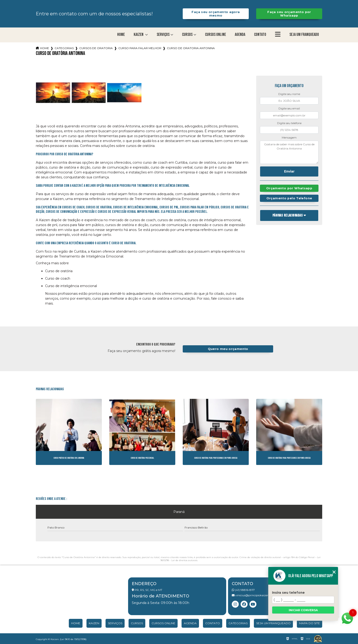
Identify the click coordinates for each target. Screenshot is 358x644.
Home (121, 35)
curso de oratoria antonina (191, 48)
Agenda (240, 35)
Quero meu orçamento (228, 349)
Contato (260, 35)
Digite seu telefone (289, 123)
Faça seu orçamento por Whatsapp (289, 14)
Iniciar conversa (303, 610)
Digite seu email (289, 108)
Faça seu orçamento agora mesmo (216, 14)
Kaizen (139, 35)
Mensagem (289, 137)
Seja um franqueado (304, 35)
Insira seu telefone (288, 593)
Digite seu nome (289, 94)
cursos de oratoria (96, 48)
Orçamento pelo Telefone (289, 198)
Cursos (187, 35)
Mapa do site (310, 623)
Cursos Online (215, 35)
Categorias (64, 48)
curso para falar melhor (140, 48)
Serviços (163, 35)
